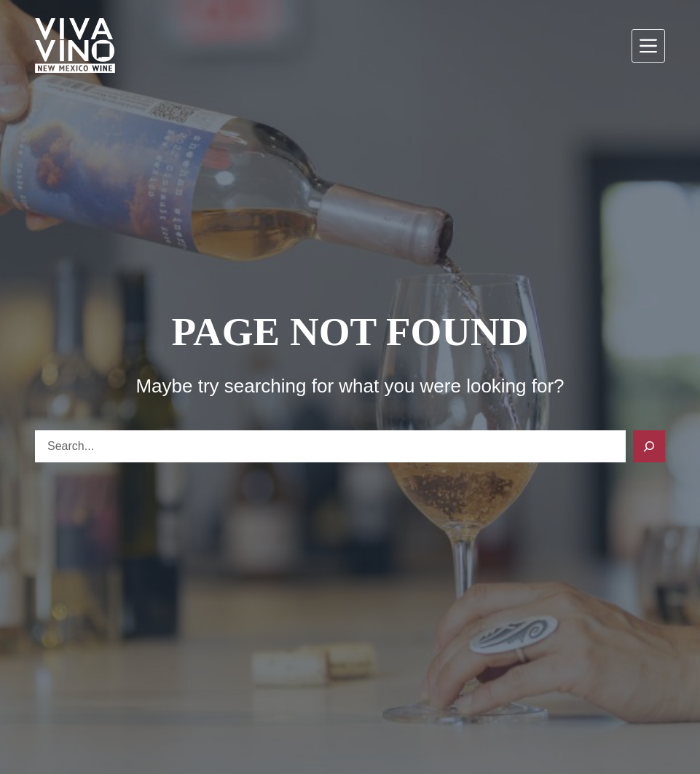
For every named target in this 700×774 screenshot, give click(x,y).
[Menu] (648, 46)
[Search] (649, 446)
